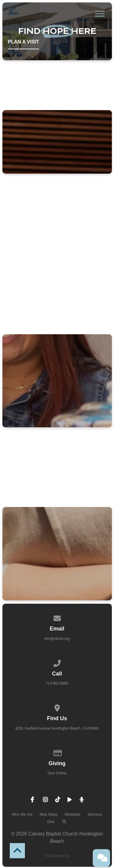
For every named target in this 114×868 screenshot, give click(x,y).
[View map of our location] (57, 707)
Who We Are (22, 814)
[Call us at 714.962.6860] (57, 662)
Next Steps (48, 814)
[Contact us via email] (57, 617)
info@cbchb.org (57, 639)
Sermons (95, 814)
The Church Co (57, 856)
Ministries (73, 814)
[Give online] (57, 752)
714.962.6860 (57, 683)
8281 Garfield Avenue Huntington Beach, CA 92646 (57, 728)
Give (51, 822)
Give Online (57, 773)
